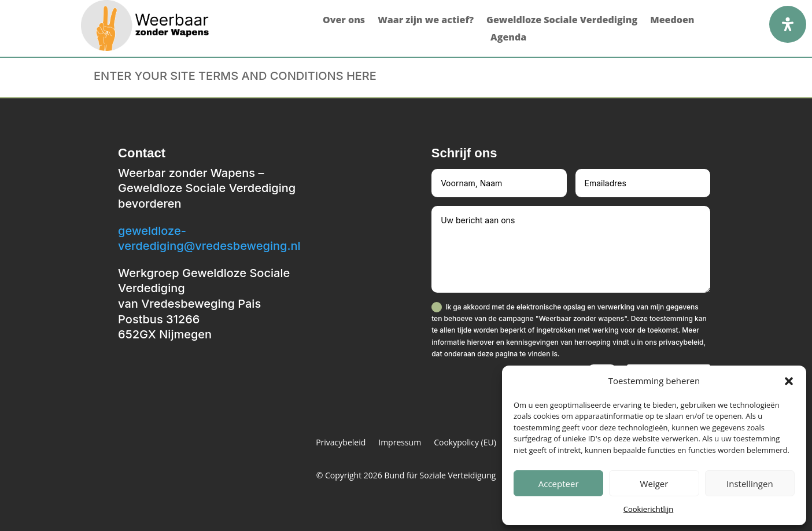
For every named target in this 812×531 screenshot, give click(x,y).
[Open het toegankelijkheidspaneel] (788, 24)
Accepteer (559, 484)
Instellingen (750, 484)
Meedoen (672, 21)
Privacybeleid (341, 443)
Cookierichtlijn (649, 509)
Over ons (344, 21)
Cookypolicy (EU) (465, 443)
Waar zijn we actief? (426, 21)
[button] (789, 381)
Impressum (400, 443)
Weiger (654, 484)
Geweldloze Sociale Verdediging (562, 21)
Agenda (508, 38)
